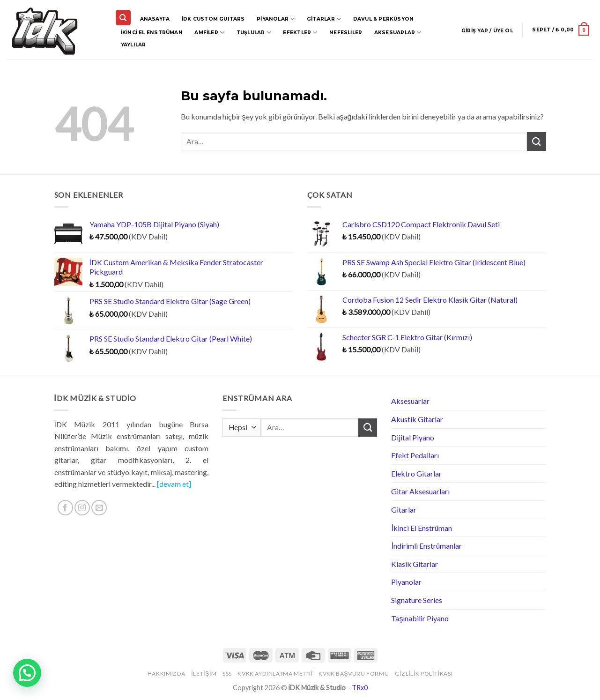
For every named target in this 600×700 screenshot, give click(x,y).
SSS (227, 674)
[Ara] (123, 18)
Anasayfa (155, 19)
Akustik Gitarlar (417, 419)
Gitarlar (324, 19)
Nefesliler (346, 33)
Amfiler (209, 33)
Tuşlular (254, 33)
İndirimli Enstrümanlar (426, 546)
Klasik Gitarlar (415, 564)
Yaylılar (133, 45)
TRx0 (360, 688)
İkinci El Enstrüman (152, 33)
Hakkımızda (167, 674)
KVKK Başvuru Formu (354, 674)
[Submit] (536, 141)
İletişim (204, 674)
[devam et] (174, 484)
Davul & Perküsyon (384, 19)
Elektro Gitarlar (416, 473)
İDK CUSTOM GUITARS (213, 19)
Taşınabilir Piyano (420, 618)
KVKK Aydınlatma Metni (275, 674)
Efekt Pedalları (415, 455)
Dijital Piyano (413, 437)
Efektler (300, 33)
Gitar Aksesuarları (420, 491)
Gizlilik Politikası (424, 674)
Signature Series (417, 600)
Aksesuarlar (398, 33)
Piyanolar (276, 19)
